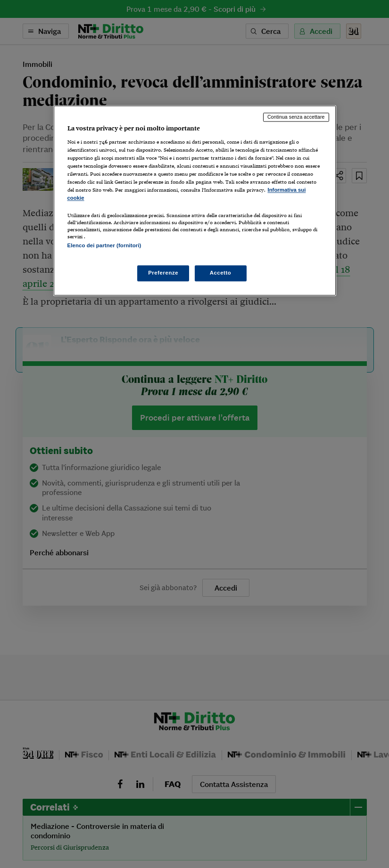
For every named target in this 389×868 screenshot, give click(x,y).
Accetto (221, 273)
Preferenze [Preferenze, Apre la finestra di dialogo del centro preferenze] (163, 273)
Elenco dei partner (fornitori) (104, 245)
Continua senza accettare (296, 117)
